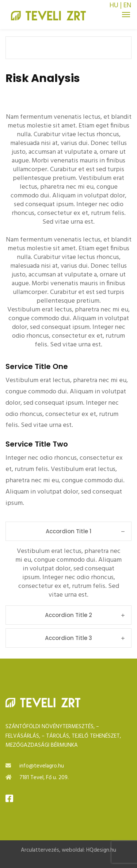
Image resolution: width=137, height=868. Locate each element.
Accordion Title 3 (85, 638)
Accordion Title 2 (85, 615)
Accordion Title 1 (85, 531)
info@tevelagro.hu (42, 766)
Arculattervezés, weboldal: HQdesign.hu (68, 850)
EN (127, 5)
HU (114, 5)
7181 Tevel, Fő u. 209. (44, 778)
